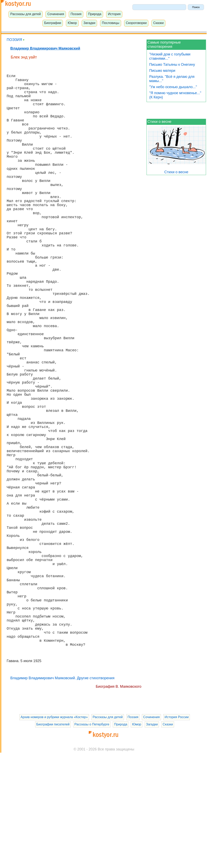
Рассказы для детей (26, 14)
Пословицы (111, 23)
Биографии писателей (53, 840)
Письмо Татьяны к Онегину (172, 65)
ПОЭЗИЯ (15, 40)
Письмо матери (162, 71)
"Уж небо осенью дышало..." (173, 87)
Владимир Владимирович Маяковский (45, 48)
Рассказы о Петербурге (92, 840)
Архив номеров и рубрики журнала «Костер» (54, 832)
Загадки (89, 23)
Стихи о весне (159, 122)
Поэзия (76, 14)
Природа (95, 14)
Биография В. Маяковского (118, 802)
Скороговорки (136, 23)
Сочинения (56, 14)
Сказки (158, 23)
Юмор (72, 23)
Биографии (53, 23)
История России (177, 832)
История (114, 14)
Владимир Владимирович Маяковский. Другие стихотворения (62, 793)
